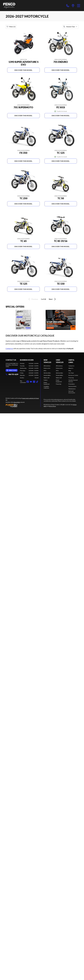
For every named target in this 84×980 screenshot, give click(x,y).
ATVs (45, 371)
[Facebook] (28, 382)
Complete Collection (46, 387)
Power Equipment (47, 383)
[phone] (68, 6)
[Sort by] (71, 27)
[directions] (73, 6)
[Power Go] (23, 405)
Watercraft (47, 378)
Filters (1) (11, 27)
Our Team (71, 373)
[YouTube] (31, 382)
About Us (71, 368)
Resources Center (73, 375)
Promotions (72, 384)
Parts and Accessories (72, 392)
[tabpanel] (29, 371)
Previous (33, 299)
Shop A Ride (17, 402)
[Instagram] (34, 382)
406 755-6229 (12, 374)
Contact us (9, 348)
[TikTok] (37, 382)
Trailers (46, 380)
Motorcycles (47, 368)
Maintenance (72, 389)
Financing (58, 384)
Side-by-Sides (47, 373)
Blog (70, 371)
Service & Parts (72, 386)
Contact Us (71, 366)
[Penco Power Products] (9, 6)
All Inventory (47, 366)
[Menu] (79, 6)
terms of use (52, 406)
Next (53, 299)
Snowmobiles (47, 375)
